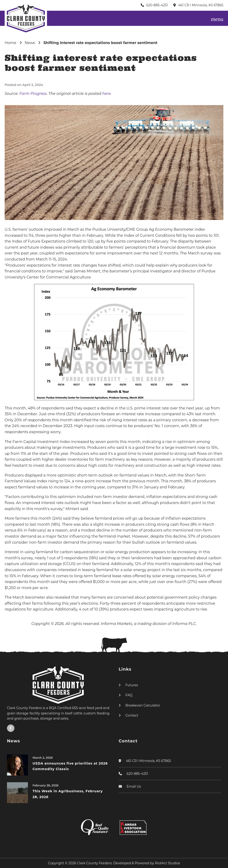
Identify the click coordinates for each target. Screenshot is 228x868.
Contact (132, 715)
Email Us (134, 786)
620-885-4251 (157, 5)
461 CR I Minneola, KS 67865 (201, 5)
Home (10, 43)
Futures (132, 685)
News (30, 43)
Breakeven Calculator (143, 705)
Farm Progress (33, 94)
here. (107, 94)
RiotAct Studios (168, 863)
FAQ (129, 695)
